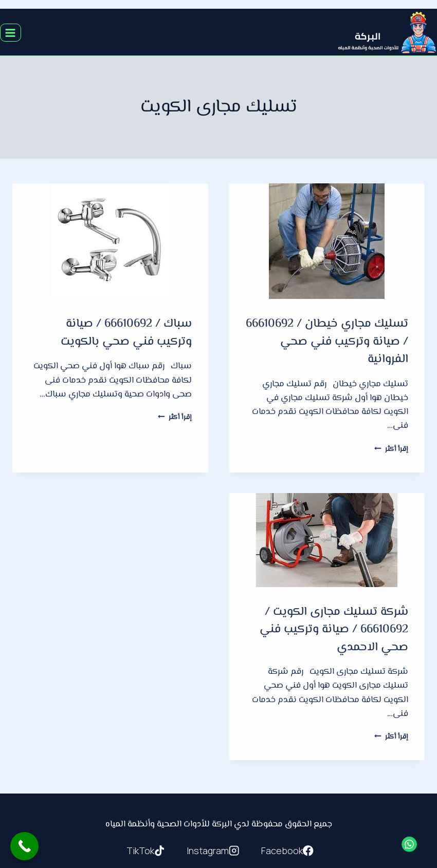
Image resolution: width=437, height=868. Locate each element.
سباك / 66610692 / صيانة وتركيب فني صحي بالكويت (126, 333)
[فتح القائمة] (11, 33)
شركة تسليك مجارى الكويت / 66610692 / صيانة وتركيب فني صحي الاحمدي (334, 630)
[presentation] (327, 241)
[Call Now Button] (24, 846)
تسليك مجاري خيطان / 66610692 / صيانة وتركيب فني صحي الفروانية (327, 342)
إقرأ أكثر (391, 449)
